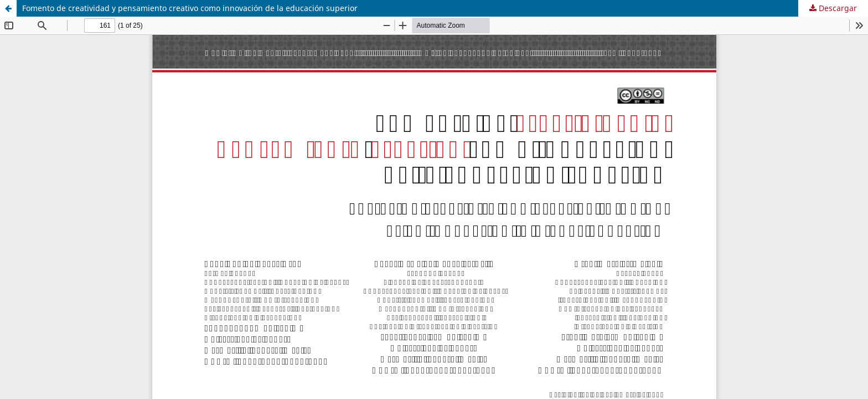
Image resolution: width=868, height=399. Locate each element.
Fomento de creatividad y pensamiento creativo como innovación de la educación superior (190, 8)
